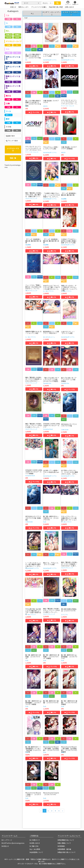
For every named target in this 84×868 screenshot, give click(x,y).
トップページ (7, 840)
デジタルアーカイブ (14, 41)
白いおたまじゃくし (49, 337)
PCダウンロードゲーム (52, 13)
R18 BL (17, 37)
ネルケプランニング (31, 198)
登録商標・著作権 (64, 849)
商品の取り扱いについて (67, 852)
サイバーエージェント (68, 106)
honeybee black (48, 429)
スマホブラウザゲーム (71, 13)
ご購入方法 (34, 846)
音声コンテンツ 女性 (13, 58)
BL (7, 23)
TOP (26, 18)
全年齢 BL (17, 35)
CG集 (8, 103)
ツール (8, 111)
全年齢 (9, 19)
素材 (8, 119)
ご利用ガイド (35, 840)
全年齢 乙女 (9, 35)
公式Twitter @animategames (14, 843)
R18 (17, 19)
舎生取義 (64, 199)
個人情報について (64, 843)
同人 (8, 31)
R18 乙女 (9, 37)
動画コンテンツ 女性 (13, 77)
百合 (8, 49)
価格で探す (10, 136)
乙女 (8, 15)
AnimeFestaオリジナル (50, 60)
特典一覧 (13, 158)
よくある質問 (35, 849)
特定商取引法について (66, 840)
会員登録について (36, 852)
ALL (32, 13)
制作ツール (9, 115)
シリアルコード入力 (13, 150)
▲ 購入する (34, 66)
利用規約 (61, 846)
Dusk (45, 522)
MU (26, 60)
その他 (8, 127)
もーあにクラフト (48, 291)
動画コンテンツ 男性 (13, 87)
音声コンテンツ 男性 (13, 68)
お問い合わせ (35, 843)
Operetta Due (47, 383)
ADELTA (45, 106)
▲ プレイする (34, 112)
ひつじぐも (64, 614)
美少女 (8, 96)
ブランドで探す (12, 141)
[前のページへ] (41, 811)
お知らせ (5, 846)
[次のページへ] (63, 811)
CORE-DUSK (65, 430)
